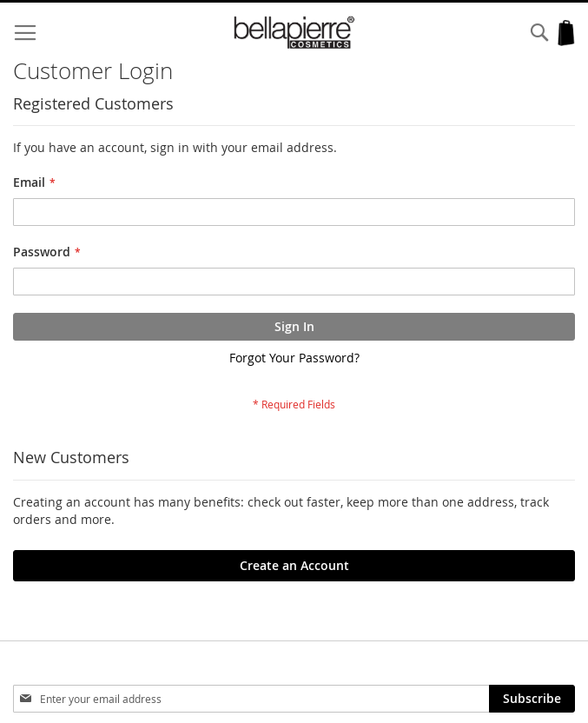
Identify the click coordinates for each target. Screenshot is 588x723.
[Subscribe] (532, 699)
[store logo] (294, 33)
